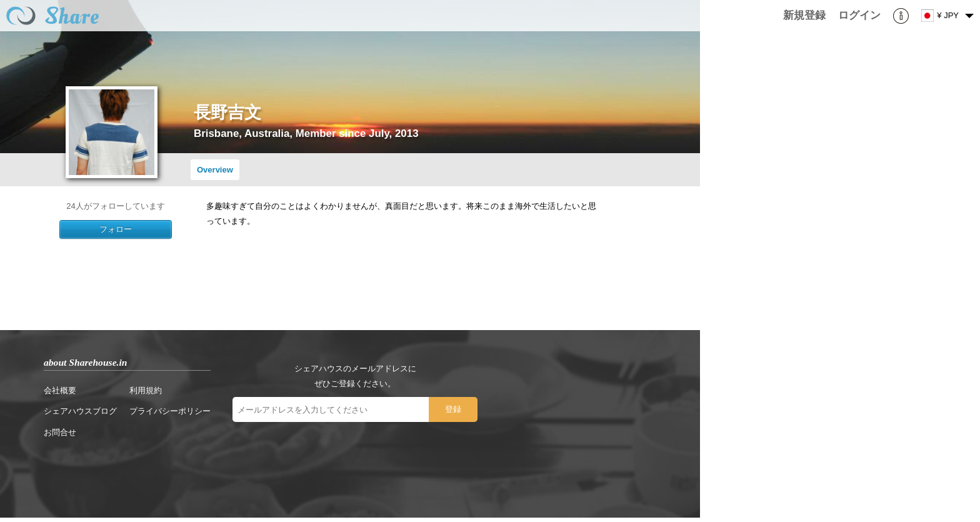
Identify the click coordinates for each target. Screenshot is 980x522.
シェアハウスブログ (80, 411)
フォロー (116, 229)
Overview (215, 170)
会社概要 (60, 390)
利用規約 (146, 390)
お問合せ (60, 432)
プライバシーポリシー (170, 411)
